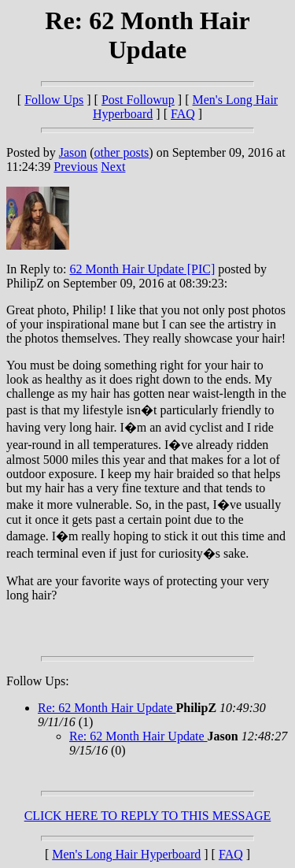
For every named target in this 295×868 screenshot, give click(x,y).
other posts (122, 152)
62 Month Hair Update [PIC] (142, 269)
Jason (73, 152)
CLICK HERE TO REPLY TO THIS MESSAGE (148, 816)
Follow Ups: (38, 681)
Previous (76, 167)
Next (113, 167)
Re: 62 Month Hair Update (107, 708)
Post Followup (138, 100)
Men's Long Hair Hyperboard (126, 854)
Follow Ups (54, 100)
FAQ (183, 114)
